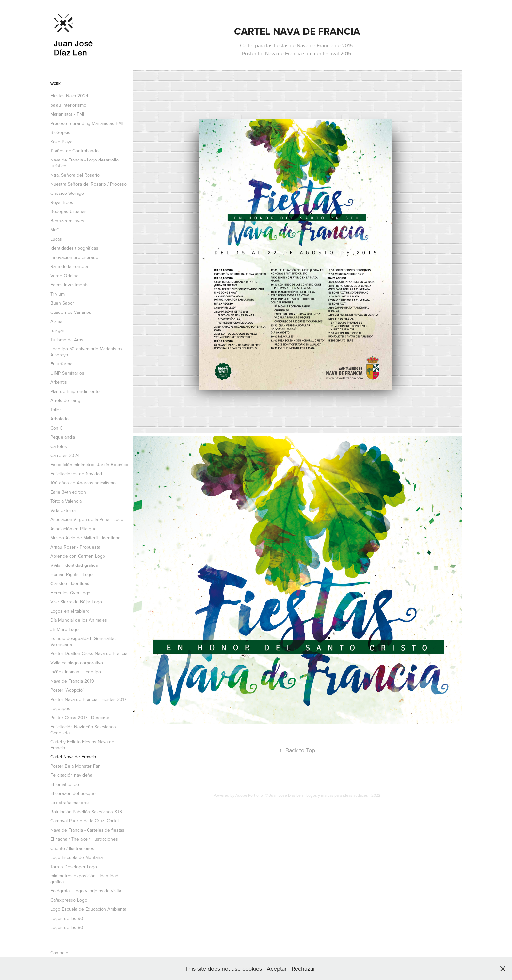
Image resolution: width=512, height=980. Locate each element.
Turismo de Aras (67, 340)
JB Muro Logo (64, 629)
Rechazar (303, 968)
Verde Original (65, 276)
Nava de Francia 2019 (72, 681)
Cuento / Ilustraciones (72, 848)
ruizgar (57, 330)
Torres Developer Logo (74, 867)
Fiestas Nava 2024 (69, 96)
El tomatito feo (65, 784)
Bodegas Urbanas (68, 211)
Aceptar (277, 968)
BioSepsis (60, 132)
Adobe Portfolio (249, 795)
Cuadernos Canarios (71, 312)
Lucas (56, 239)
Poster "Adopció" (67, 690)
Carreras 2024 (65, 455)
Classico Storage (67, 193)
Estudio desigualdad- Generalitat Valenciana (83, 641)
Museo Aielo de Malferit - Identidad (85, 538)
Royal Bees (62, 202)
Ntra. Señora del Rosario (75, 175)
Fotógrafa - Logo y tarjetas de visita (86, 891)
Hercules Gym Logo (70, 593)
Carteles (59, 446)
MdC (55, 230)
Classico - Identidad (70, 583)
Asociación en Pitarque (73, 529)
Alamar (57, 321)
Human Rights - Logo (72, 574)
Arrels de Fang (65, 400)
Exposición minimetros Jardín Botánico (89, 465)
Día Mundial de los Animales (79, 620)
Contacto (59, 953)
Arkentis (59, 382)
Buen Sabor (62, 303)
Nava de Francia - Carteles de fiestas (87, 830)
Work (56, 84)
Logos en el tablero (70, 611)
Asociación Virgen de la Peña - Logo (87, 519)
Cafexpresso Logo (69, 900)
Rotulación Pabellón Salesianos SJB (86, 812)
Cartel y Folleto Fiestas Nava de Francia (82, 745)
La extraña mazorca (70, 803)
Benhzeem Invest (68, 221)
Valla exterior (63, 510)
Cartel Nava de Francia (73, 757)
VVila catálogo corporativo (77, 663)
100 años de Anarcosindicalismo (83, 483)
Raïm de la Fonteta (69, 266)
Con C (56, 428)
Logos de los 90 (67, 918)
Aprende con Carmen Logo (78, 556)
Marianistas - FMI (67, 114)
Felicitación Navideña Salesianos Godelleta (83, 730)
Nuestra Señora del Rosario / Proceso (88, 184)
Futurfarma (61, 364)
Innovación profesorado (74, 257)
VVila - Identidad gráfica (74, 565)
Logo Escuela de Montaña (76, 857)
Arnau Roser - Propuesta (75, 547)
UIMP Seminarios (67, 373)
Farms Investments (69, 285)
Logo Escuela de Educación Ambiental (89, 909)
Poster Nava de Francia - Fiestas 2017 (88, 699)
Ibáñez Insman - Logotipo (76, 672)
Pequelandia (63, 437)
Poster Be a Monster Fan (75, 766)
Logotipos (60, 708)
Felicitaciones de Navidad (76, 474)
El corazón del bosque (73, 793)
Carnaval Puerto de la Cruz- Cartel (84, 821)
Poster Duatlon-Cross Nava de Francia (89, 653)
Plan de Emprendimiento (75, 391)
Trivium (57, 294)
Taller (56, 410)
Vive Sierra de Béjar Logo (76, 602)
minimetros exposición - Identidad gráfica (84, 879)
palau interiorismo (68, 105)
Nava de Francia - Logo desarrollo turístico (84, 163)
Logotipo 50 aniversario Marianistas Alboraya (86, 352)
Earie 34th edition (68, 492)
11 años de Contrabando (74, 151)
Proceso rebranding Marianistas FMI (87, 123)
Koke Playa (61, 142)
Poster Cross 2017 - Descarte (80, 718)
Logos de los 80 (67, 927)
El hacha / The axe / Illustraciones (84, 839)
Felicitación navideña (71, 775)
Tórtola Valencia (66, 501)
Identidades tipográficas (74, 248)
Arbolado (59, 419)
